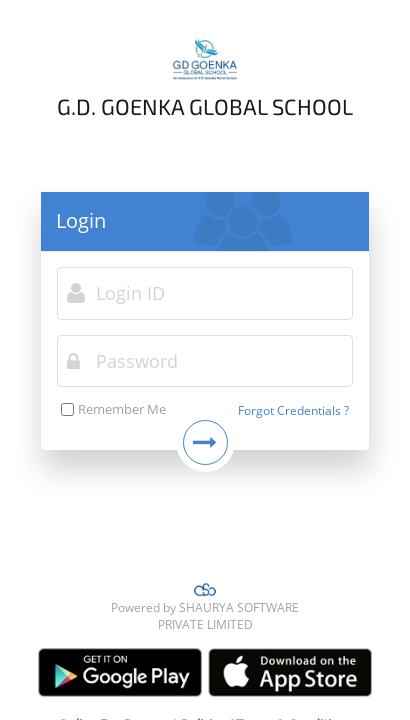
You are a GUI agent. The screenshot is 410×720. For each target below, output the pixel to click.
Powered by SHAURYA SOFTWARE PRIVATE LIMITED (205, 606)
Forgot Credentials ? (293, 410)
